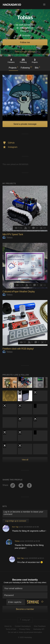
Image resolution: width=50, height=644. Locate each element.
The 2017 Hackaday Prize (20, 406)
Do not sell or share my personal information (25, 632)
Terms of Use (11, 629)
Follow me (25, 42)
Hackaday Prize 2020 (20, 379)
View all (25, 460)
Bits (37, 68)
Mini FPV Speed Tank (13, 234)
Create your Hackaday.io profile (15, 583)
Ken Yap (15, 527)
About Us (8, 626)
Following (26, 68)
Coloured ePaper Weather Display (19, 292)
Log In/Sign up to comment (16, 521)
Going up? (25, 620)
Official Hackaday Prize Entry (5, 446)
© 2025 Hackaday (25, 637)
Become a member (25, 609)
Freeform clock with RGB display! (18, 349)
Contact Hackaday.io (23, 626)
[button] (44, 5)
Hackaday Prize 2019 (20, 393)
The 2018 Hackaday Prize (35, 393)
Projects (13, 68)
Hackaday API (39, 629)
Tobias (8, 238)
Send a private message (25, 52)
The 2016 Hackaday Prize (5, 432)
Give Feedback (40, 626)
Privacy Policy (25, 629)
